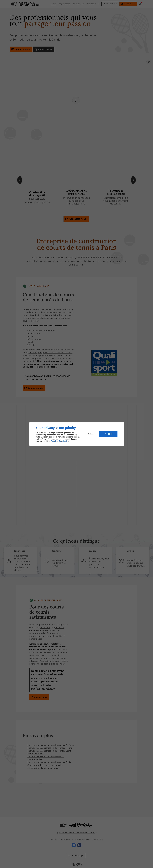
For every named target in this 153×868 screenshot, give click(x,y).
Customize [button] (91, 434)
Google (54, 441)
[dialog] (77, 434)
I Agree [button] (108, 434)
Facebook (63, 441)
